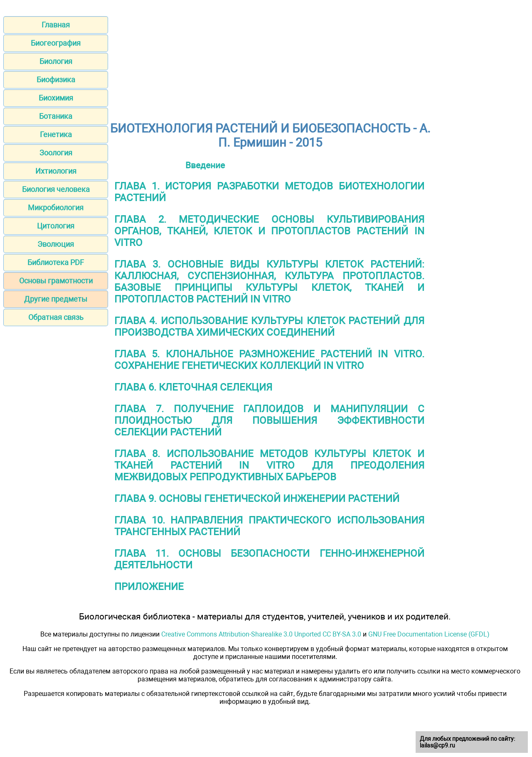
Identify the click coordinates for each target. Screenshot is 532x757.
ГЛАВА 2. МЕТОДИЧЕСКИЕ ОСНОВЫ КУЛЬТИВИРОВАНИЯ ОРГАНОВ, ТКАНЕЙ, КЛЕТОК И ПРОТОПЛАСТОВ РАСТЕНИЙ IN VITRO (269, 231)
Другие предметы (56, 299)
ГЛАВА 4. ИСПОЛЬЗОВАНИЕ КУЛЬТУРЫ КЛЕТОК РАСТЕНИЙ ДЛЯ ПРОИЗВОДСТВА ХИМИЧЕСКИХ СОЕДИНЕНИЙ (269, 327)
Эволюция (56, 244)
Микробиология (56, 208)
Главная (56, 25)
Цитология (56, 226)
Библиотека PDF (56, 262)
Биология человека (56, 189)
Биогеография (56, 43)
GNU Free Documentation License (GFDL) (429, 634)
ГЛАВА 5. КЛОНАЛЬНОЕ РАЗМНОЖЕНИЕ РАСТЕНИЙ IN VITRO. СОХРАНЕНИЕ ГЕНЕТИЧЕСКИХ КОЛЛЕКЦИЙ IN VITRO (269, 360)
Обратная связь (56, 317)
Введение (205, 165)
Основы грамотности (56, 281)
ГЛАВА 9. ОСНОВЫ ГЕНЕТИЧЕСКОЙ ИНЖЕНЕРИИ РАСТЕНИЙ (257, 499)
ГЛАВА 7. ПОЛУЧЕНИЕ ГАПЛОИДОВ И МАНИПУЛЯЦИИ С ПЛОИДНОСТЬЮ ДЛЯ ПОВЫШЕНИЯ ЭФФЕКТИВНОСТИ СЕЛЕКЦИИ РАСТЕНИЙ (269, 420)
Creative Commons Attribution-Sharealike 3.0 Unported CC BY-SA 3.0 (261, 634)
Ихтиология (56, 171)
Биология (56, 61)
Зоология (56, 153)
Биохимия (56, 98)
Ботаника (56, 116)
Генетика (56, 134)
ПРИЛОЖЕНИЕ (149, 587)
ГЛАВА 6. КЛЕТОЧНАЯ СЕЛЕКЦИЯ (193, 387)
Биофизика (56, 80)
